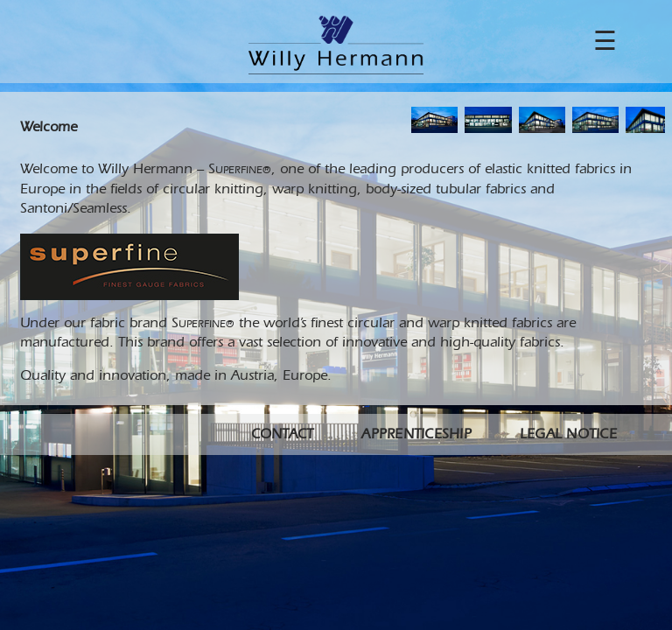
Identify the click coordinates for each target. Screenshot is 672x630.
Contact (283, 435)
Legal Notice (568, 435)
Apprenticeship (416, 435)
